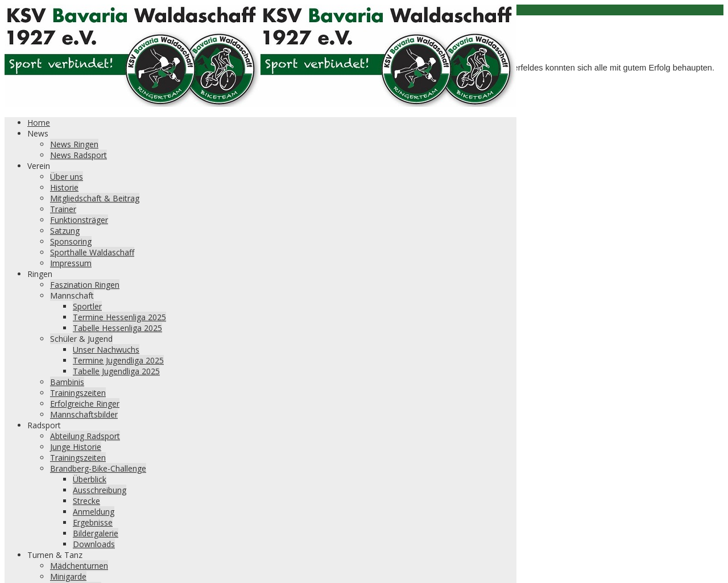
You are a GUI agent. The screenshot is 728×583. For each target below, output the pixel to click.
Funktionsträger (79, 220)
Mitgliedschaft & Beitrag (95, 198)
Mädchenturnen (79, 566)
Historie (64, 187)
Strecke (86, 501)
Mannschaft (72, 295)
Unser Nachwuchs (106, 350)
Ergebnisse (93, 522)
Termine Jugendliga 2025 (118, 360)
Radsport (44, 425)
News (38, 133)
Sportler (87, 306)
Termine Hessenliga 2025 (119, 317)
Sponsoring (71, 241)
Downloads (94, 544)
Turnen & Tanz (55, 555)
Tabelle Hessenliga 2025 (117, 328)
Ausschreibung (100, 490)
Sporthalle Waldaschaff (92, 252)
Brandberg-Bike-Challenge (98, 468)
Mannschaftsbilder (84, 414)
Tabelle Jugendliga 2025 (116, 371)
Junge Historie (76, 447)
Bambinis (67, 382)
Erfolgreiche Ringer (85, 404)
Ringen (40, 274)
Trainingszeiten (78, 393)
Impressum (71, 263)
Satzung (65, 231)
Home (39, 123)
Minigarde (68, 576)
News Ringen (74, 144)
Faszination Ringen (85, 285)
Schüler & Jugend (81, 339)
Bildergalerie (96, 533)
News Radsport (78, 155)
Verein (39, 166)
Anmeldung (94, 512)
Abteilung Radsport (85, 436)
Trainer (63, 209)
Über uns (67, 177)
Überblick (90, 479)
